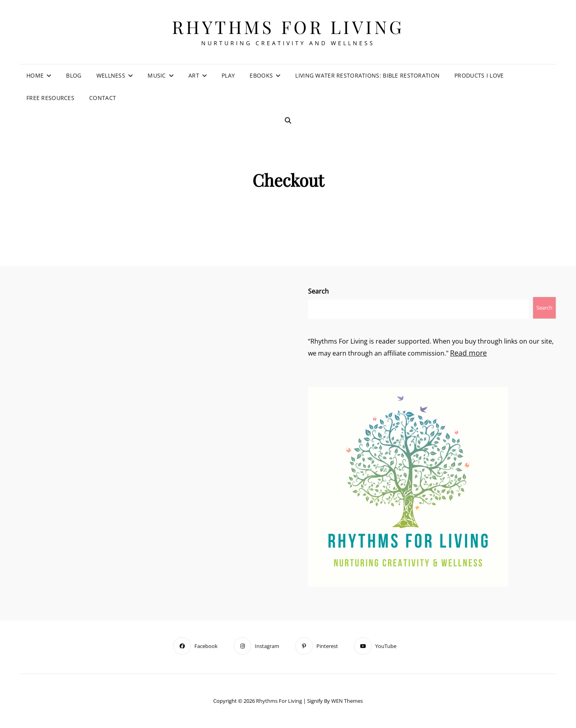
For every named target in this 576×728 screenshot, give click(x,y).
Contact (103, 98)
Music (157, 75)
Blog (74, 75)
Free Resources (50, 98)
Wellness (111, 75)
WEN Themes (347, 701)
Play (228, 75)
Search (318, 291)
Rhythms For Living (288, 27)
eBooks (261, 75)
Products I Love (479, 75)
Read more (468, 353)
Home (35, 75)
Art (194, 75)
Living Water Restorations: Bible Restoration (367, 75)
